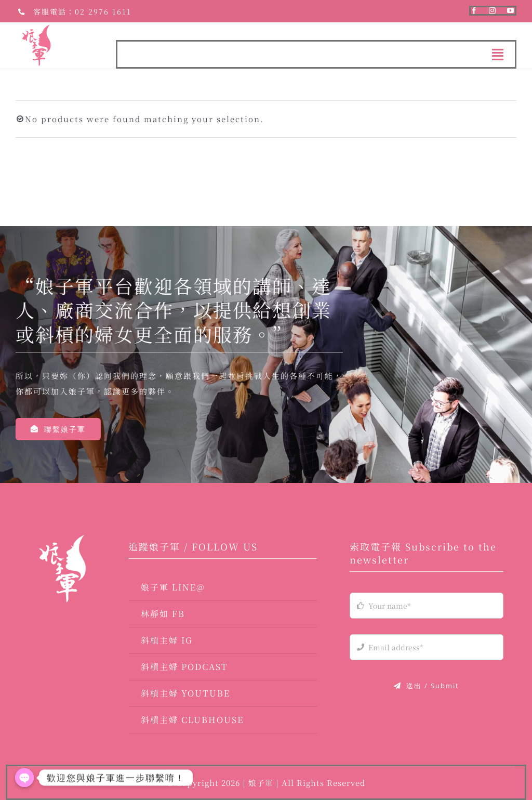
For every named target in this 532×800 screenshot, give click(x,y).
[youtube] (511, 11)
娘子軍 (262, 783)
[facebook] (475, 11)
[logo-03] (62, 539)
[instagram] (493, 11)
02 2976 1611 (103, 11)
